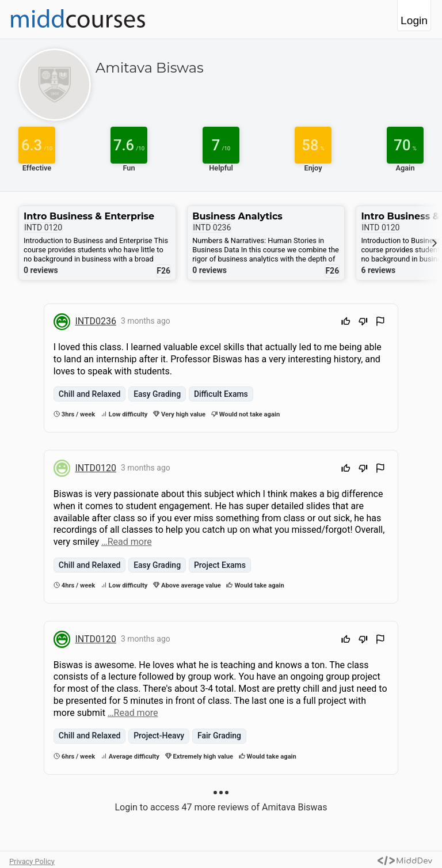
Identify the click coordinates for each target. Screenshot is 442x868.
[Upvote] (346, 323)
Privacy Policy (32, 861)
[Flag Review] (380, 323)
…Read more (127, 542)
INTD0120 (96, 468)
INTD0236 (96, 321)
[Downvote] (363, 323)
